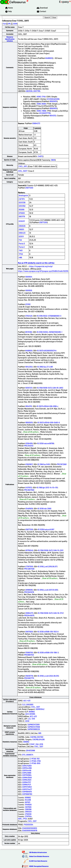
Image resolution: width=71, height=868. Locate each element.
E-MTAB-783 (35, 759)
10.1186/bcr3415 (44, 464)
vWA (20, 257)
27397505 (29, 566)
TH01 (21, 250)
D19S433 (22, 233)
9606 (53, 160)
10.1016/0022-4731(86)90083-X (49, 316)
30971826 (29, 632)
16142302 (29, 367)
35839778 (29, 676)
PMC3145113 (29, 446)
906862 (32, 712)
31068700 (29, 652)
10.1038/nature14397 (46, 529)
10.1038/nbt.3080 (44, 508)
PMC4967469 (29, 569)
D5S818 (22, 209)
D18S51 (21, 229)
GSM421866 (27, 773)
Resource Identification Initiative (10, 39)
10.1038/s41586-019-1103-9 (48, 632)
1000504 (29, 277)
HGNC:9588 (41, 104)
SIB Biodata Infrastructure (38, 852)
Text (5, 24)
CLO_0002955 (28, 704)
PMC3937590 (29, 490)
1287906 (28, 807)
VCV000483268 (53, 99)
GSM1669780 (27, 794)
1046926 (28, 804)
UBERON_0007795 (33, 91)
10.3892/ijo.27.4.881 (45, 367)
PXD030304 (29, 824)
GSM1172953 (27, 787)
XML (9, 24)
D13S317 (22, 221)
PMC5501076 (29, 592)
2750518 (28, 814)
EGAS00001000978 (30, 830)
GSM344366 (27, 768)
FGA (20, 240)
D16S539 (22, 226)
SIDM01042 (40, 709)
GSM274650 (27, 766)
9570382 (29, 332)
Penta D (22, 243)
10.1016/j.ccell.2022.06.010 (48, 676)
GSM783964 (27, 775)
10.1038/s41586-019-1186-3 (48, 652)
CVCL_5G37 (23, 171)
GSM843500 (27, 777)
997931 (28, 802)
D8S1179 (22, 216)
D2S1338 (22, 202)
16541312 (53, 115)
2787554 (28, 816)
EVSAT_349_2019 (36, 744)
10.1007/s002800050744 (47, 350)
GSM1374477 (27, 789)
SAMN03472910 (34, 724)
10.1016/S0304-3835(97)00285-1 (50, 332)
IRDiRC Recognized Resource (39, 866)
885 (40, 733)
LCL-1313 (31, 719)
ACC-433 (27, 700)
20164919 (29, 443)
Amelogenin (23, 195)
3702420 (29, 316)
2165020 (28, 812)
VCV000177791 (45, 113)
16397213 (29, 388)
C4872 (40, 156)
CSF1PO (22, 199)
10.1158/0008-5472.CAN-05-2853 (50, 388)
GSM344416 (27, 770)
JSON (15, 24)
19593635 (53, 101)
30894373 (36, 123)
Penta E (22, 247)
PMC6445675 (29, 615)
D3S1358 (22, 206)
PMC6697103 (29, 655)
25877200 (29, 188)
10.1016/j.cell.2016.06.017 (47, 566)
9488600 (49, 58)
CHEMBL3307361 (37, 737)
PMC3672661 (62, 464)
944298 (28, 800)
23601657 (29, 464)
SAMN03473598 (34, 727)
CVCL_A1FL (23, 166)
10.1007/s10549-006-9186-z (47, 406)
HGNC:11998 (41, 111)
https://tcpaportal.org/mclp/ (41, 266)
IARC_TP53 (22, 819)
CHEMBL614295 (38, 739)
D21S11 (21, 236)
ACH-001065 (30, 714)
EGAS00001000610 (30, 828)
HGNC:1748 (41, 96)
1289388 (28, 809)
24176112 (29, 487)
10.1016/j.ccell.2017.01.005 (48, 590)
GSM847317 (27, 782)
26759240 (29, 550)
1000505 (29, 290)
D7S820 (22, 213)
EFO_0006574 (28, 755)
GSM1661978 (27, 792)
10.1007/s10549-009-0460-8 (49, 422)
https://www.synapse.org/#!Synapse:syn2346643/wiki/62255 (43, 271)
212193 (28, 304)
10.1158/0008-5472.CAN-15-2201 (51, 550)
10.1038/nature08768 (45, 443)
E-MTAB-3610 (35, 763)
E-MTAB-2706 (35, 761)
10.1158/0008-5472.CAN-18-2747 (51, 613)
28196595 (29, 590)
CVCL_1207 (36, 707)
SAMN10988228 (34, 729)
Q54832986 (30, 750)
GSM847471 (27, 784)
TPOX (21, 254)
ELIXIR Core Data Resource (38, 861)
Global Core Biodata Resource (39, 856)
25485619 (29, 508)
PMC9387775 (29, 678)
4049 (27, 721)
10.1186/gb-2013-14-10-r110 (47, 487)
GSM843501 (27, 780)
